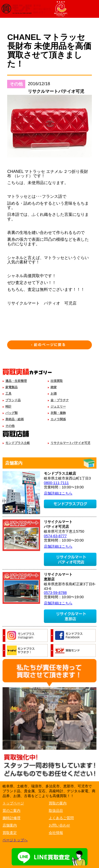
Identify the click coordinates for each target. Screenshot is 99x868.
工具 (8, 394)
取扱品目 (56, 811)
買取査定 (10, 833)
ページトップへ (15, 840)
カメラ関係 (58, 419)
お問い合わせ (59, 825)
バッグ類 (11, 413)
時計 (8, 407)
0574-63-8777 (55, 536)
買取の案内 (58, 803)
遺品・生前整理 (16, 381)
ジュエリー (58, 407)
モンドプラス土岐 (18, 443)
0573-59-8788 (55, 593)
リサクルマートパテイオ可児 (70, 443)
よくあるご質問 (61, 818)
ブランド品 (13, 400)
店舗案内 (10, 825)
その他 (10, 426)
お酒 (54, 394)
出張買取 (57, 381)
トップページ (13, 803)
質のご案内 (11, 811)
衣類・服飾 (58, 413)
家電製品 (11, 387)
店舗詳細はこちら (58, 493)
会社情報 (56, 833)
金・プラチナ (60, 400)
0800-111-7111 (56, 483)
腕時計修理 (11, 818)
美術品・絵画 (15, 419)
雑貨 (54, 387)
